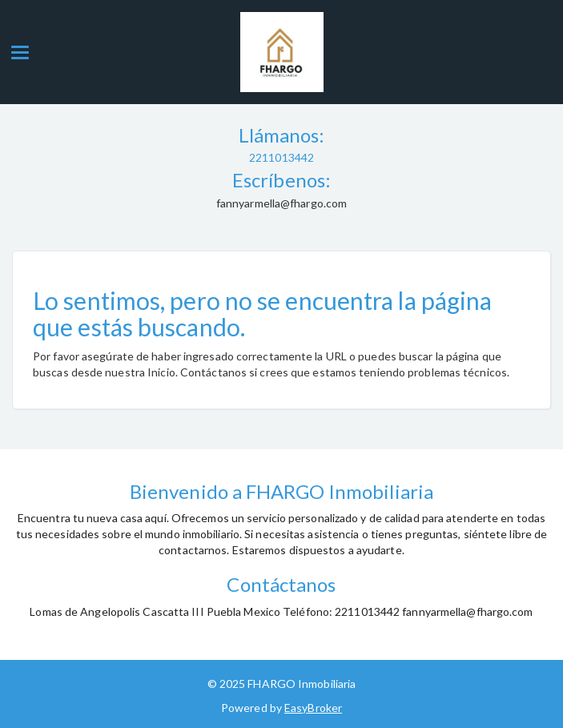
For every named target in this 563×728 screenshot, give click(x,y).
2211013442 (281, 157)
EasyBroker (313, 708)
